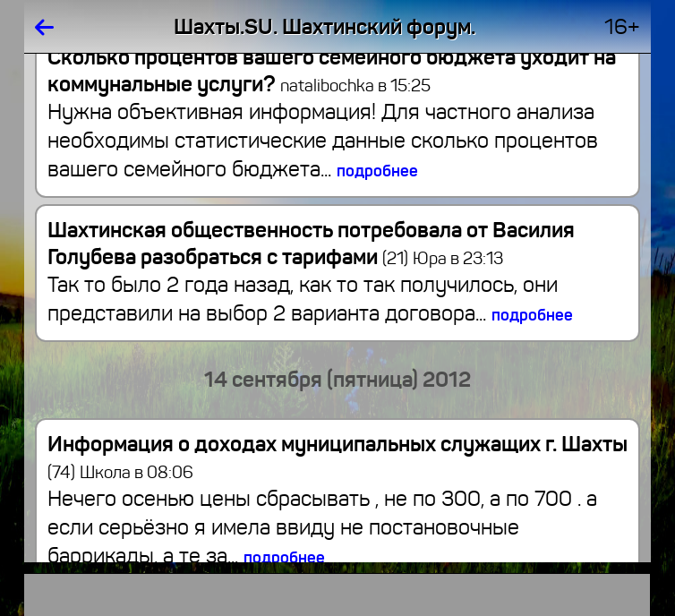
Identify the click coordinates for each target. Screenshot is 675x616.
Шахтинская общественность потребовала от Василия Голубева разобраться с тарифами (311, 244)
